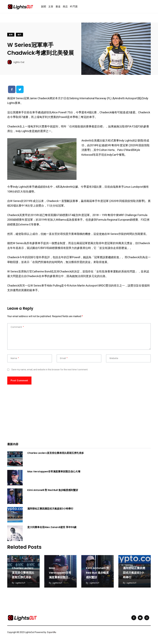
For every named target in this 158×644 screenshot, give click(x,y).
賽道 (58, 7)
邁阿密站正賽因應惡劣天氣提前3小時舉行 (50, 510)
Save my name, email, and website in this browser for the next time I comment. (50, 371)
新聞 (44, 7)
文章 (51, 7)
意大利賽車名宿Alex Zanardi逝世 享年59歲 (52, 528)
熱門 (19, 36)
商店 (65, 7)
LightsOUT (21, 584)
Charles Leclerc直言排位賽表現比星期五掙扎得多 (56, 454)
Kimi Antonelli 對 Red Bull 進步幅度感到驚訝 (53, 491)
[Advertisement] (79, 417)
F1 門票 (74, 7)
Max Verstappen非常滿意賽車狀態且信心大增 (54, 473)
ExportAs (52, 634)
